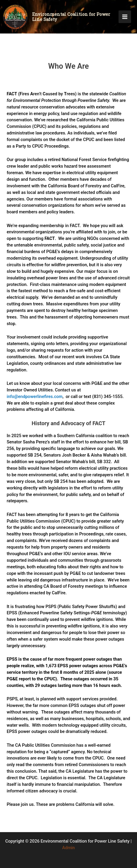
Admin (68, 848)
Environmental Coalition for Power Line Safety (71, 17)
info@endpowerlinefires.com (35, 397)
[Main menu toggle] (125, 17)
